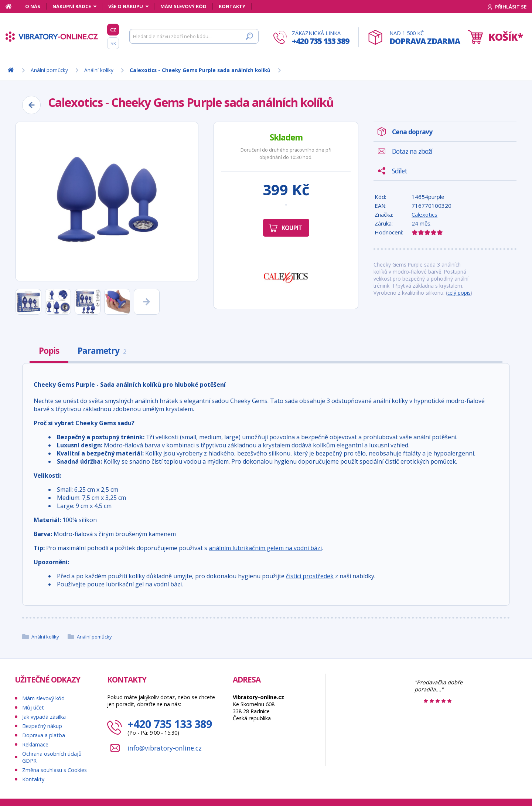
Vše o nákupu (126, 6)
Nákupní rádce (72, 6)
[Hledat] (194, 36)
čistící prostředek (310, 576)
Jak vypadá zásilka (44, 717)
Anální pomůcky (94, 637)
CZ (113, 30)
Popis (49, 351)
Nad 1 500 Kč (425, 38)
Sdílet (400, 171)
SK (113, 43)
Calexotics (424, 214)
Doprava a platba (44, 735)
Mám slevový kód (183, 6)
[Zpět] (31, 105)
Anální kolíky (45, 637)
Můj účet (33, 707)
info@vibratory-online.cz (165, 748)
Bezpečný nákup (42, 726)
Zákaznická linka (320, 38)
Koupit (292, 228)
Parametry (102, 351)
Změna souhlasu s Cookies (54, 770)
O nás (33, 6)
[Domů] (12, 6)
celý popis (459, 293)
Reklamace (35, 744)
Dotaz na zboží (412, 151)
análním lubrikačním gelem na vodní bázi (265, 548)
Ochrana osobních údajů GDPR (52, 757)
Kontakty (232, 6)
